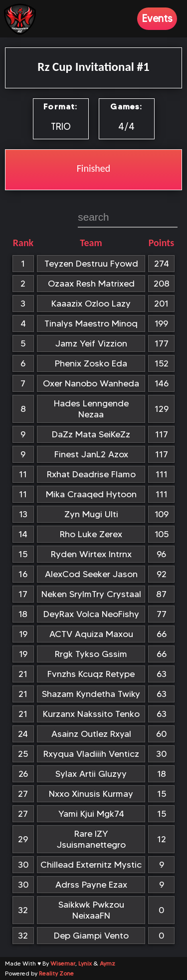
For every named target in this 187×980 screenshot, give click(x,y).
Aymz (107, 963)
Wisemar (63, 963)
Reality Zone (56, 973)
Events (157, 18)
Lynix (85, 963)
